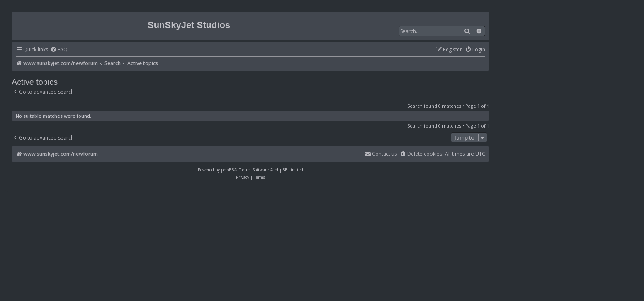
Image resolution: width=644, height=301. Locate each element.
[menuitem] (59, 50)
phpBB (227, 170)
